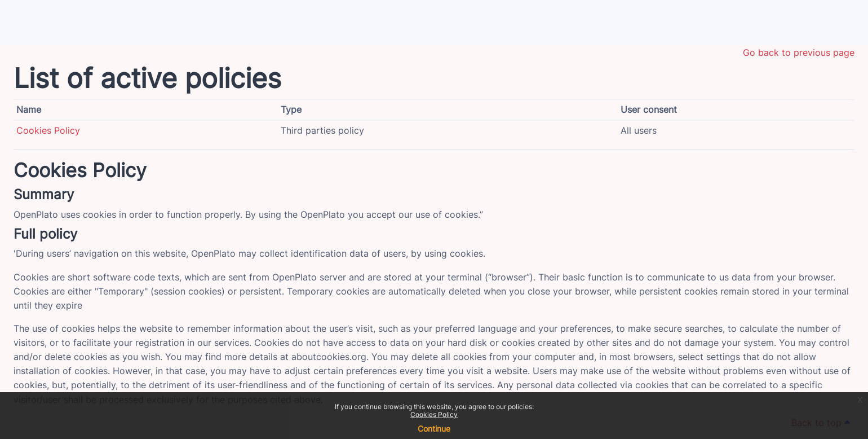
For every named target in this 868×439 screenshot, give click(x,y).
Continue (434, 429)
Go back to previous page (799, 52)
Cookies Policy (434, 414)
